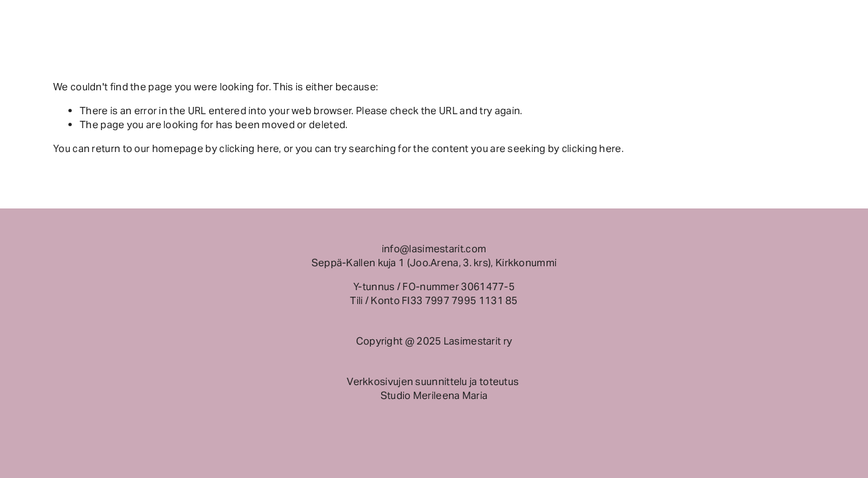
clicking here (249, 148)
